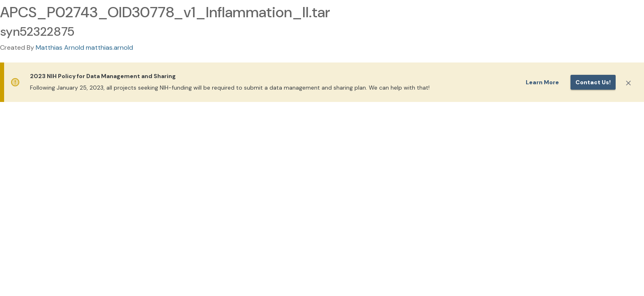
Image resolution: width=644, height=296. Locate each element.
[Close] (628, 83)
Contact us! (593, 82)
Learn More (542, 82)
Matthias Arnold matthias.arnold (84, 47)
